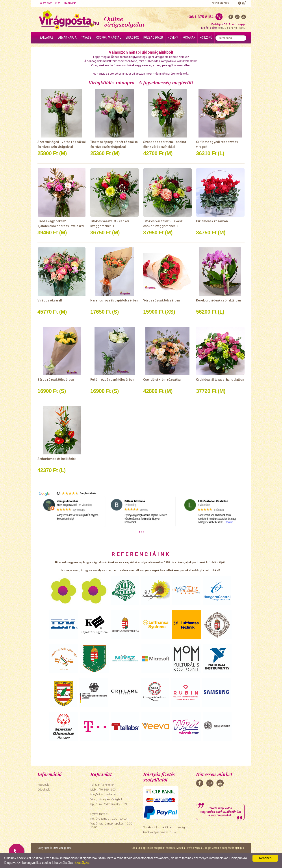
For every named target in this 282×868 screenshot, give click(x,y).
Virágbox (132, 38)
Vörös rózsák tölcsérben (162, 300)
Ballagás (47, 38)
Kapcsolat (46, 3)
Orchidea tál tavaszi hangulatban (220, 380)
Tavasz (86, 38)
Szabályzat (82, 863)
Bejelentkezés (220, 3)
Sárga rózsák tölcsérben (56, 380)
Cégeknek (44, 790)
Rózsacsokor (153, 38)
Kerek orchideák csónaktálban (218, 300)
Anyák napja (67, 38)
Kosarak (189, 38)
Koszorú (206, 38)
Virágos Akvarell (50, 300)
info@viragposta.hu (103, 794)
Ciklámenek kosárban (212, 221)
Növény (173, 38)
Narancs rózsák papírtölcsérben (114, 300)
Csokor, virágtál (109, 38)
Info (58, 3)
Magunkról (71, 3)
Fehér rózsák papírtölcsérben (112, 380)
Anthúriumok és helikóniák (57, 459)
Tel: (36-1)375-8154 (102, 785)
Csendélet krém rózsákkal (162, 380)
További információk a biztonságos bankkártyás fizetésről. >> (165, 830)
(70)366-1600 (107, 790)
